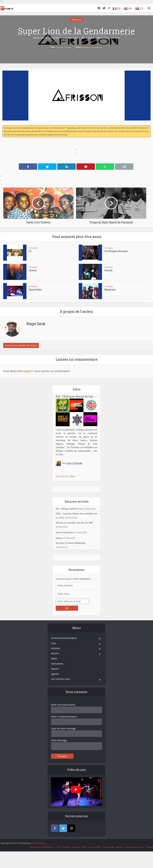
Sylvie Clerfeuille (74, 463)
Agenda (55, 674)
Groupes (33, 248)
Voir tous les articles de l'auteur (21, 345)
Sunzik (108, 270)
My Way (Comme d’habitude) (71, 543)
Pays (53, 643)
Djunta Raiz (35, 290)
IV (30, 251)
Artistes (55, 653)
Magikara (110, 290)
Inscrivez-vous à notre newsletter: (73, 579)
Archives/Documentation (64, 638)
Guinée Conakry (64, 47)
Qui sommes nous (61, 679)
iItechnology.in (39, 843)
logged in (29, 371)
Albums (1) (76, 20)
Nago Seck (73, 38)
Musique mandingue (92, 47)
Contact (149, 847)
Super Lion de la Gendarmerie (76, 31)
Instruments (57, 664)
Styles (54, 658)
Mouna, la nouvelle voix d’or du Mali (74, 523)
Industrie (55, 648)
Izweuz (33, 270)
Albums (55, 669)
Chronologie (108, 847)
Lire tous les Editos (66, 476)
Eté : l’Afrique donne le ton (76, 396)
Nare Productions (65, 532)
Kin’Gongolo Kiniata (116, 251)
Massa (59, 538)
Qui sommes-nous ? (134, 847)
